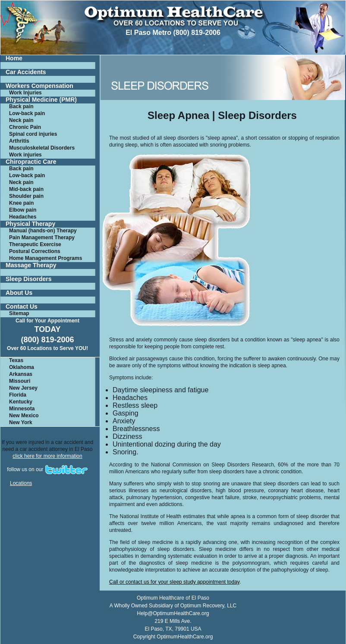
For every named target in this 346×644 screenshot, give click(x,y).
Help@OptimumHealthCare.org (173, 613)
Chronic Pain (25, 127)
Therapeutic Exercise (35, 244)
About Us (19, 293)
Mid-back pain (26, 189)
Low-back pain (27, 113)
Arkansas (21, 374)
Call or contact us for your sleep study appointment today (174, 582)
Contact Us (22, 307)
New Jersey (23, 388)
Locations (21, 483)
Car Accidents (26, 72)
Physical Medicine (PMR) (41, 100)
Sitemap (19, 313)
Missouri (20, 381)
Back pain (21, 106)
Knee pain (21, 203)
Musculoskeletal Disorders (42, 148)
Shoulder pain (26, 196)
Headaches (23, 217)
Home (14, 58)
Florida (18, 395)
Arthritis (19, 141)
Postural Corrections (35, 251)
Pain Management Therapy (42, 238)
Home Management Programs (46, 258)
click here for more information (47, 456)
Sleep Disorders (29, 279)
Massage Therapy (31, 265)
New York (21, 422)
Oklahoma (22, 367)
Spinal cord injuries (33, 134)
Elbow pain (23, 210)
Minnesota (22, 409)
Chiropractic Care (31, 162)
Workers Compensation (39, 86)
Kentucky (21, 402)
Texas (16, 360)
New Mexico (24, 416)
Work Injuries (25, 93)
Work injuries (25, 155)
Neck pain (21, 120)
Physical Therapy (30, 224)
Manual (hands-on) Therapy (43, 231)
